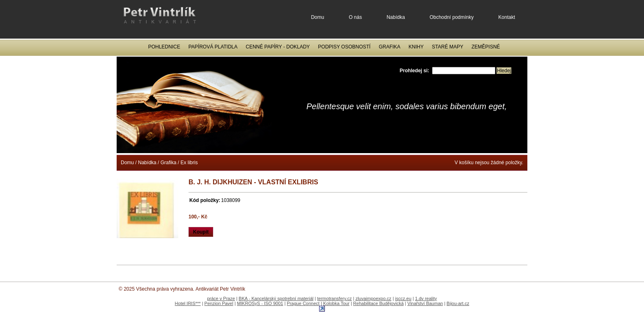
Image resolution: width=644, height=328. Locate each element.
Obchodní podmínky (452, 17)
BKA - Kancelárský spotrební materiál (276, 298)
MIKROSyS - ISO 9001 (260, 303)
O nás (355, 17)
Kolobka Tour (336, 303)
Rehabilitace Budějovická (378, 303)
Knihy (416, 47)
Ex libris (189, 163)
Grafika (390, 47)
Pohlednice (164, 47)
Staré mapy (448, 47)
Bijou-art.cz (458, 303)
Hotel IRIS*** (188, 303)
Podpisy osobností (344, 47)
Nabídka (396, 17)
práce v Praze (221, 298)
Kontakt (507, 17)
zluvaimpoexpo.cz (373, 298)
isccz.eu (403, 298)
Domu (317, 17)
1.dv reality (426, 298)
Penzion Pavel (219, 303)
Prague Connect (303, 303)
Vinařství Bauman (425, 303)
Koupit (201, 232)
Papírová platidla (213, 47)
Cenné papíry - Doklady (278, 47)
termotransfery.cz (334, 298)
